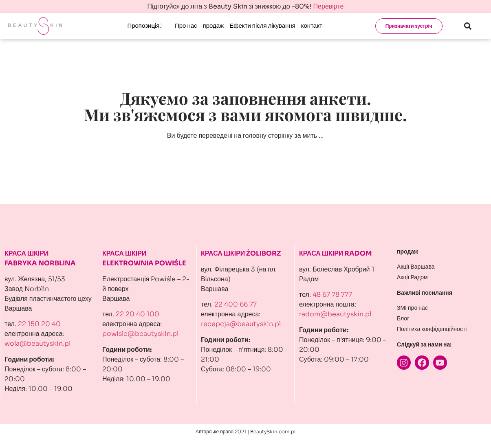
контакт (312, 25)
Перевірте (329, 6)
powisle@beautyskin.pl (140, 334)
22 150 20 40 (39, 324)
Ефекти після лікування (262, 25)
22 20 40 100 (138, 314)
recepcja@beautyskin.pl (241, 324)
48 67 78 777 (332, 295)
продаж (214, 25)
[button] (468, 26)
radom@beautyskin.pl (335, 314)
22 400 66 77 (236, 304)
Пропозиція (144, 25)
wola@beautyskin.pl (37, 343)
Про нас (186, 25)
